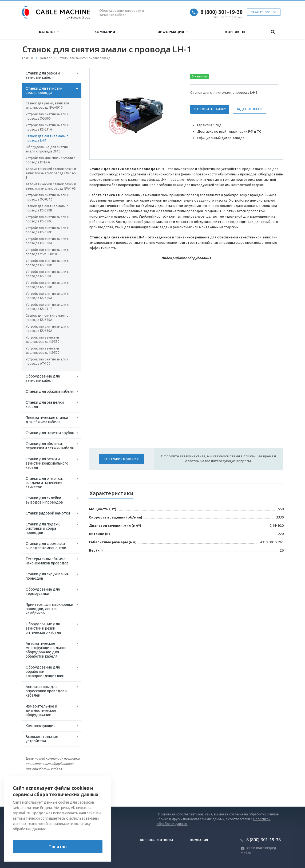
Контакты (235, 32)
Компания (106, 32)
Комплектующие (41, 726)
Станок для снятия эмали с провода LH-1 (47, 138)
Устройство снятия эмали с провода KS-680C (47, 219)
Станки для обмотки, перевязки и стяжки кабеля (50, 446)
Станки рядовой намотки (48, 513)
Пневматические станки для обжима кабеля (47, 420)
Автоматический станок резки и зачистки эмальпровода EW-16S (51, 186)
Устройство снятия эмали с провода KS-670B (47, 263)
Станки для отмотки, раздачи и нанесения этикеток (44, 483)
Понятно (58, 847)
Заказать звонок (264, 12)
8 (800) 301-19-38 (221, 12)
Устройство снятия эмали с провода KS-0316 (47, 127)
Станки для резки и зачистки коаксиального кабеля (47, 463)
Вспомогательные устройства (42, 739)
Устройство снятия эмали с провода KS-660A (47, 329)
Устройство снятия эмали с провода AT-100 (47, 361)
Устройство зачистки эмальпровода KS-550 (43, 339)
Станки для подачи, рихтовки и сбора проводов (43, 528)
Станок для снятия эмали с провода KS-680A (47, 318)
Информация (172, 32)
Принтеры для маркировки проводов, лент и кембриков (49, 609)
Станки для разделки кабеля (45, 404)
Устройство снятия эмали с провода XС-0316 (47, 197)
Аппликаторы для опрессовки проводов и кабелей (47, 691)
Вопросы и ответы (157, 840)
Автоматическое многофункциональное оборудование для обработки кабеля (46, 650)
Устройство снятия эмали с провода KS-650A (47, 296)
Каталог (49, 32)
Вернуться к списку (39, 790)
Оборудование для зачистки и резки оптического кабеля (43, 628)
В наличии (199, 76)
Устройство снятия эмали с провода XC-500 (47, 116)
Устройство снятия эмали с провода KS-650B (47, 285)
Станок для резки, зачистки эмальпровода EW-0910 (47, 105)
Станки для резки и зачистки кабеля (43, 75)
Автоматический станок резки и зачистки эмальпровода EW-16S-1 (51, 173)
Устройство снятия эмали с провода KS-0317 (47, 307)
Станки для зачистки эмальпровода (44, 91)
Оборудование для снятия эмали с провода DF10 (47, 149)
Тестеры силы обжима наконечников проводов (47, 561)
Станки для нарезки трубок (50, 433)
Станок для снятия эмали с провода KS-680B (47, 208)
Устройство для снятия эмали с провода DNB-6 (50, 160)
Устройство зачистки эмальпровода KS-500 (43, 350)
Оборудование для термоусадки (43, 591)
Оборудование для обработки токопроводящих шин (45, 671)
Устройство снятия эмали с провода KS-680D (47, 230)
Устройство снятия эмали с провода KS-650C (47, 274)
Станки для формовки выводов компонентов (46, 546)
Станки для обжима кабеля (50, 391)
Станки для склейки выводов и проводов (44, 500)
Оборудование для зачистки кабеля (43, 378)
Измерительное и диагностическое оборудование (41, 710)
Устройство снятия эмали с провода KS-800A (47, 241)
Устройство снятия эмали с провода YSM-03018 (47, 252)
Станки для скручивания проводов (47, 576)
